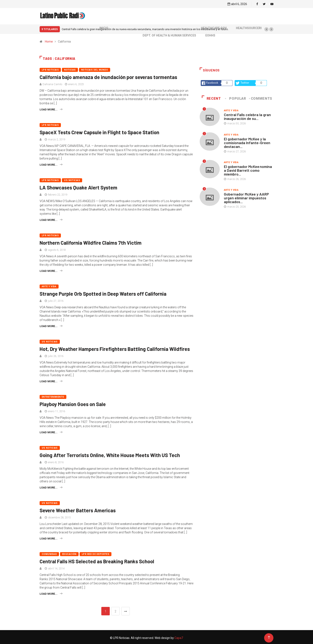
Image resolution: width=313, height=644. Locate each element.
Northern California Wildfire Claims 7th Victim (91, 241)
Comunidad (49, 552)
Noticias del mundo (95, 68)
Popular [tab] (236, 97)
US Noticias (72, 179)
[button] (266, 28)
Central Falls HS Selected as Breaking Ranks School (97, 560)
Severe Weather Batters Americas (78, 509)
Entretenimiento (53, 395)
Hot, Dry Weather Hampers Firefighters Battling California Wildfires (115, 347)
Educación (69, 552)
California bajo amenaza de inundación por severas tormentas (108, 75)
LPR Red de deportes (96, 552)
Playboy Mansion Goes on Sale (73, 402)
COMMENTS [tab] (261, 97)
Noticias (70, 68)
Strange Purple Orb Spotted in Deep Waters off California (103, 292)
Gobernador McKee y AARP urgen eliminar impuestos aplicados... (246, 196)
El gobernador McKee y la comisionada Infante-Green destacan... (247, 141)
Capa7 (178, 636)
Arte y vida (49, 285)
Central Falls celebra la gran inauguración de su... (247, 115)
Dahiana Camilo (52, 83)
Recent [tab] (211, 97)
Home (49, 40)
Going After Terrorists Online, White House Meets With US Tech (110, 453)
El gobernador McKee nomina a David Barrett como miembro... (248, 169)
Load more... (51, 108)
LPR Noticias (50, 68)
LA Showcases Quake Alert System (78, 186)
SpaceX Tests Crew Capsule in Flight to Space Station (99, 131)
